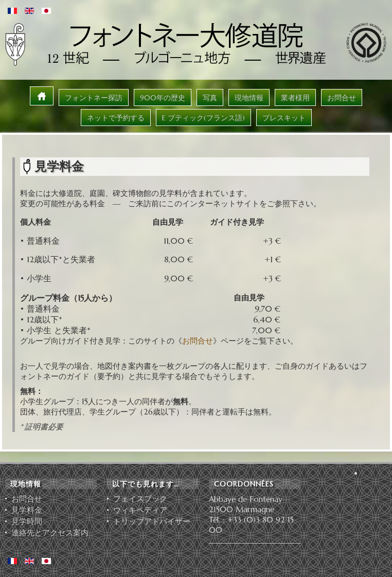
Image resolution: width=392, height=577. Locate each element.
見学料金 (27, 510)
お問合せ (198, 341)
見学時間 (27, 521)
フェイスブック (140, 499)
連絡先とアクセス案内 (50, 533)
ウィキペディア (140, 510)
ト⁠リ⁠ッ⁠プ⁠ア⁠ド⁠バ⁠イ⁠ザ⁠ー (152, 521)
